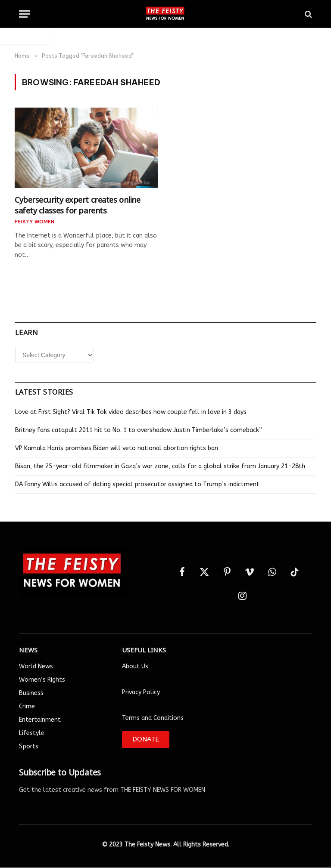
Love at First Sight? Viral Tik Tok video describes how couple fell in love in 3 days (131, 412)
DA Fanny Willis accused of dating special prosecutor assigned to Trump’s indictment (137, 484)
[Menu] (25, 14)
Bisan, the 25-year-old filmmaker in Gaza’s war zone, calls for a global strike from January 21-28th (160, 466)
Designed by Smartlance (166, 863)
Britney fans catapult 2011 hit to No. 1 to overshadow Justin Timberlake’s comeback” (139, 430)
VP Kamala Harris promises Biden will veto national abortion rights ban (117, 448)
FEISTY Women (35, 222)
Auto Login (25, 36)
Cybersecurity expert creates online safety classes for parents (77, 204)
